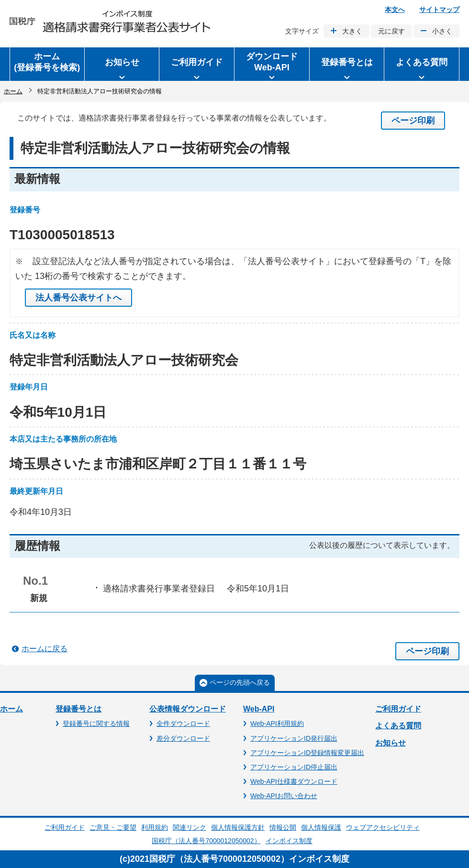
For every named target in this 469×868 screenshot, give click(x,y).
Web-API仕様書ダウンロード (294, 781)
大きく (352, 31)
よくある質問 (398, 726)
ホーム (13, 91)
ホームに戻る (45, 649)
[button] (122, 64)
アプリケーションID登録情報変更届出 (307, 753)
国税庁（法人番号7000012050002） (206, 841)
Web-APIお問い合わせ (284, 796)
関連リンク (190, 827)
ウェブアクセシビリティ (383, 827)
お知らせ (391, 743)
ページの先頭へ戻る (240, 682)
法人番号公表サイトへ (78, 298)
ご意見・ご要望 (113, 827)
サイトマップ (439, 10)
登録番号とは (78, 709)
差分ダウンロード (183, 738)
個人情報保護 (321, 827)
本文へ (395, 10)
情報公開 (283, 827)
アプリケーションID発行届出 (294, 738)
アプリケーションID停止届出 (294, 767)
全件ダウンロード (183, 723)
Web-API (259, 709)
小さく (442, 31)
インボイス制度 (289, 841)
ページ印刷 (413, 121)
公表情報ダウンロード (188, 709)
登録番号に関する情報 (96, 723)
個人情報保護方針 (238, 827)
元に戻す (391, 31)
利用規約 (155, 827)
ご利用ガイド (398, 709)
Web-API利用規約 (277, 723)
